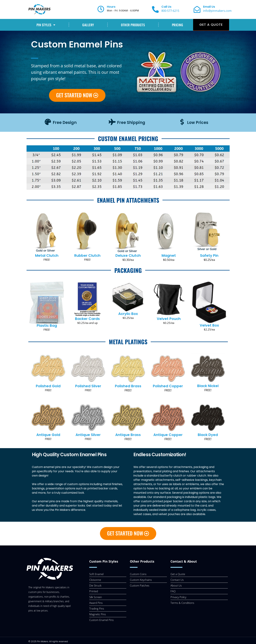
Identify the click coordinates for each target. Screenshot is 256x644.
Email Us (209, 7)
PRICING (178, 25)
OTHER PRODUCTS (133, 25)
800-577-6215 (170, 11)
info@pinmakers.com (217, 11)
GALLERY (88, 25)
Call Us (166, 7)
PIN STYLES (46, 25)
